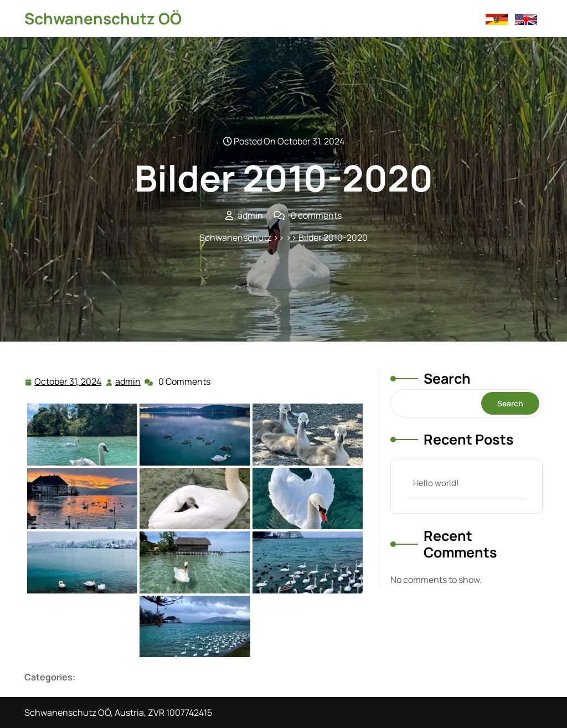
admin (128, 381)
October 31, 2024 (68, 382)
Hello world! (436, 483)
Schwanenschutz (235, 237)
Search (447, 378)
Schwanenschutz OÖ (103, 18)
